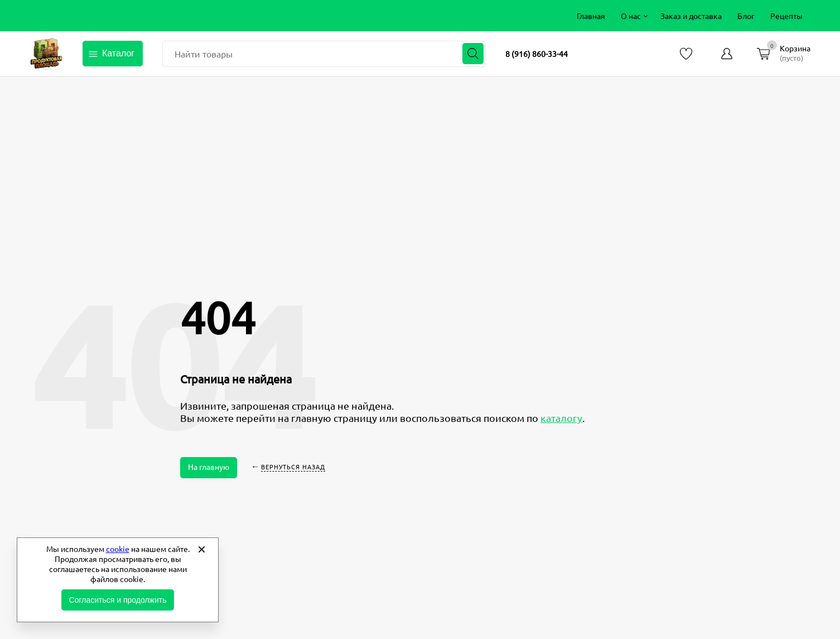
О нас (631, 16)
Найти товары (204, 54)
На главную (209, 467)
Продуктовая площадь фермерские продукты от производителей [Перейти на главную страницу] (46, 54)
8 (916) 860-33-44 (537, 54)
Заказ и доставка (691, 16)
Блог (746, 16)
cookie (118, 549)
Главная (591, 16)
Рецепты (786, 16)
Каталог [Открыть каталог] (118, 53)
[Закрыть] (201, 549)
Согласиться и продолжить (118, 600)
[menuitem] (591, 16)
